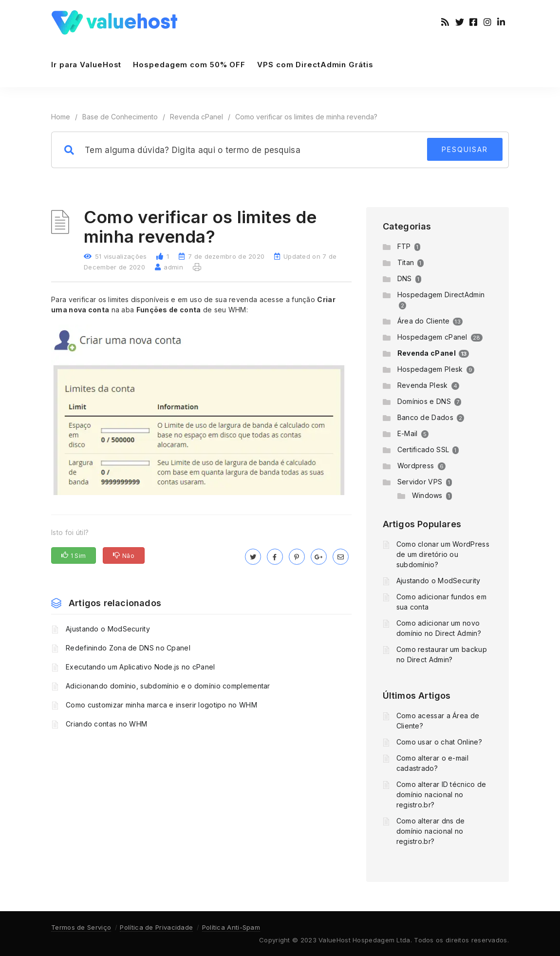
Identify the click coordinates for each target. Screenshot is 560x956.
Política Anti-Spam (231, 927)
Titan (406, 262)
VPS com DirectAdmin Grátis (315, 65)
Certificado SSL (423, 449)
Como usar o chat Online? (439, 742)
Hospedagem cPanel (432, 337)
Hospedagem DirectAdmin (441, 295)
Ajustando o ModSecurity (108, 629)
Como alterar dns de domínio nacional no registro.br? (431, 831)
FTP (404, 246)
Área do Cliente (424, 321)
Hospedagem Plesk (430, 369)
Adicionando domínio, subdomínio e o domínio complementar (168, 686)
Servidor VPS (420, 482)
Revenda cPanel (196, 117)
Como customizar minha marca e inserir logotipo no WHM (161, 705)
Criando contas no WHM (106, 724)
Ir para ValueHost (86, 65)
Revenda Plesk (423, 385)
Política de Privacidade (156, 927)
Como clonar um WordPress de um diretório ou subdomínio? (443, 554)
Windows (427, 495)
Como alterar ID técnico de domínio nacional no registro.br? (441, 794)
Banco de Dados (425, 417)
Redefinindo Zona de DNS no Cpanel (128, 648)
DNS (405, 278)
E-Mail (408, 433)
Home (61, 117)
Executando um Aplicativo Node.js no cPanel (140, 667)
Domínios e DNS (424, 401)
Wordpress (416, 466)
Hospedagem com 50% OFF (189, 65)
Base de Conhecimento (120, 117)
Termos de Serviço (81, 927)
